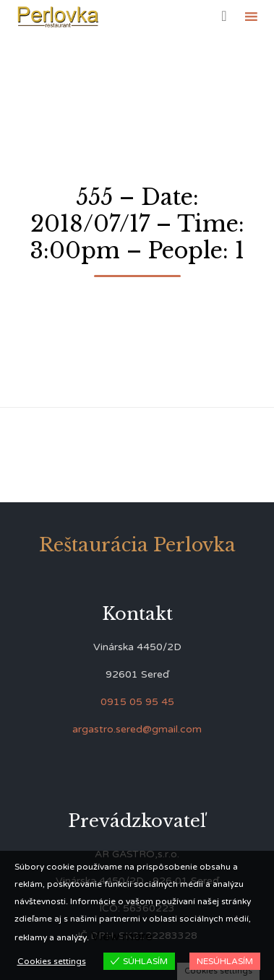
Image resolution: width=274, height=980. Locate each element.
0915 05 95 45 (137, 702)
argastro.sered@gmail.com (137, 729)
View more (122, 936)
